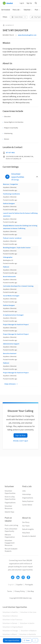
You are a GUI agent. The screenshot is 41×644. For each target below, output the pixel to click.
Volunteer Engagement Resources (10, 543)
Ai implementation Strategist (13, 315)
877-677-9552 (10, 153)
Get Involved (6, 10)
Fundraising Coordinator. (12, 194)
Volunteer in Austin (27, 623)
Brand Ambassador (9, 277)
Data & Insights (28, 529)
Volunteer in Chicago (10, 631)
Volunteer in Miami (10, 634)
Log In (22, 3)
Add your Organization (10, 536)
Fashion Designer (9, 204)
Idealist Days (9, 512)
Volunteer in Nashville (28, 634)
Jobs (24, 491)
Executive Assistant (10, 354)
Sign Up (29, 3)
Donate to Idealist (29, 536)
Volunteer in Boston (10, 616)
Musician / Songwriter (10, 184)
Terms (10, 591)
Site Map (31, 591)
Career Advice (27, 505)
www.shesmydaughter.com (27, 35)
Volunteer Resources (9, 507)
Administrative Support (11, 344)
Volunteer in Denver (10, 623)
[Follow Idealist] (13, 577)
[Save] (27, 640)
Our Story (26, 522)
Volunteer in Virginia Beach (13, 627)
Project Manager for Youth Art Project (16, 325)
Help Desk (26, 533)
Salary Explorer (28, 501)
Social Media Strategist (11, 296)
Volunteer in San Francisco (12, 620)
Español (19, 585)
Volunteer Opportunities (10, 492)
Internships (27, 494)
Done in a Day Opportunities (10, 498)
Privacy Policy (20, 591)
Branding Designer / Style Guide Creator (17, 248)
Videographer (8, 257)
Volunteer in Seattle (10, 612)
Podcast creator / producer (12, 238)
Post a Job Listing (11, 525)
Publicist (6, 267)
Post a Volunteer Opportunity (11, 530)
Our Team (26, 526)
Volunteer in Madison (29, 631)
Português (29, 585)
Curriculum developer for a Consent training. (18, 286)
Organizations (10, 503)
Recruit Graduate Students (11, 550)
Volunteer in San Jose (28, 612)
